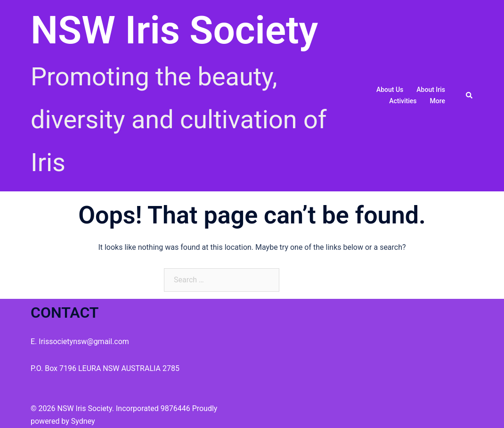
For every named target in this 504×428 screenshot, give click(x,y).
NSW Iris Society (174, 30)
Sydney (83, 421)
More (437, 101)
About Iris (431, 90)
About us (390, 90)
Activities (403, 101)
